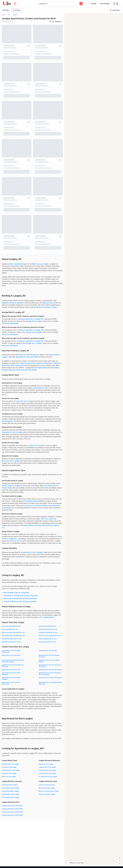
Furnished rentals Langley (10, 786)
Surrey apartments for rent (10, 631)
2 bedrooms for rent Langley (47, 772)
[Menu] (116, 4)
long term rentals (15, 371)
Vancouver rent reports (10, 325)
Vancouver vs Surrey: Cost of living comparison (20, 600)
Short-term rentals (47, 520)
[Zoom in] (120, 859)
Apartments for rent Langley (10, 766)
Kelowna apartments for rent (47, 640)
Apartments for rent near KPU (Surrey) (51, 679)
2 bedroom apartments (44, 365)
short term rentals (30, 371)
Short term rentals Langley (47, 790)
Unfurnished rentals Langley (11, 790)
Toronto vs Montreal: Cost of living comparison (20, 603)
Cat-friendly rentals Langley (10, 799)
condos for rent (33, 447)
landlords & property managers (13, 304)
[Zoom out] (120, 862)
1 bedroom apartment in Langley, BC (30, 321)
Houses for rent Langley (9, 775)
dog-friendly (48, 487)
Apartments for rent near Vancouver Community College (13, 663)
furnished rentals (41, 369)
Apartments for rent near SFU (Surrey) (50, 671)
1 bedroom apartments (27, 365)
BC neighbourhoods (47, 619)
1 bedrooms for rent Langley (47, 769)
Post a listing (105, 4)
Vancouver (22, 356)
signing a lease (48, 304)
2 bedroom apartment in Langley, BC (31, 332)
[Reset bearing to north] (120, 865)
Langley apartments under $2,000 (12, 814)
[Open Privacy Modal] (15, 4)
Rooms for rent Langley (9, 778)
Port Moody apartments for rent (12, 640)
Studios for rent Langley (46, 766)
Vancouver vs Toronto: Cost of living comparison (21, 597)
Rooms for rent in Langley (11, 463)
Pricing (94, 4)
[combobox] (39, 4)
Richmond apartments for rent (48, 631)
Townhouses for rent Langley (11, 772)
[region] (94, 441)
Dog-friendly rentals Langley (11, 796)
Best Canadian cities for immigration (16, 594)
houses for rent (21, 403)
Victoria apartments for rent (47, 643)
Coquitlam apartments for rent (48, 634)
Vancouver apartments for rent (11, 628)
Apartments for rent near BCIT (11, 657)
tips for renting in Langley (48, 309)
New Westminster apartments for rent (13, 637)
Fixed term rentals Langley (47, 796)
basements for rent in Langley (12, 434)
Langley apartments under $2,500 (12, 817)
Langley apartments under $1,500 (12, 810)
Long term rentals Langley (47, 786)
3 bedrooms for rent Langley (47, 775)
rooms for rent (14, 543)
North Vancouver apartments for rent (13, 634)
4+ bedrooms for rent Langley (48, 778)
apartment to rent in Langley (33, 554)
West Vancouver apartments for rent (50, 637)
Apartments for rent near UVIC (11, 671)
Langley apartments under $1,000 (12, 807)
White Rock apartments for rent (11, 643)
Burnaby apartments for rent (47, 628)
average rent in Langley (34, 323)
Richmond (33, 356)
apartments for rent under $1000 (27, 359)
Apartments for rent (40, 390)
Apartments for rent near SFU (48, 652)
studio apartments (17, 367)
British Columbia (15, 266)
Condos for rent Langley (9, 769)
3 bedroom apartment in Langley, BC (31, 343)
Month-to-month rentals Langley (49, 793)
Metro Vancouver (38, 266)
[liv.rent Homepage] (7, 4)
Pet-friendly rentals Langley (10, 793)
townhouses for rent (9, 423)
